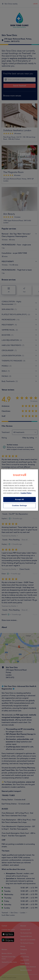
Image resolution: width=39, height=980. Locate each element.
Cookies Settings (19, 506)
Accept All (20, 499)
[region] (19, 490)
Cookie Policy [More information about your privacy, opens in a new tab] (26, 493)
